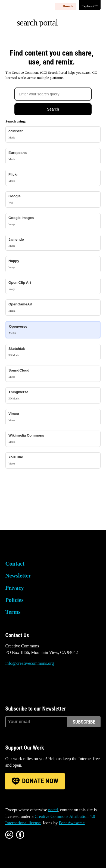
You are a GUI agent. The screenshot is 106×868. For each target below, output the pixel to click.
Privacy (14, 588)
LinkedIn (54, 684)
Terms (13, 612)
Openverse (53, 330)
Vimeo (53, 417)
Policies (14, 600)
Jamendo (53, 243)
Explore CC (90, 6)
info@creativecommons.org (29, 663)
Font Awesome (72, 823)
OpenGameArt (53, 307)
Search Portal (37, 22)
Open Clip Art (53, 286)
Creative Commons (31, 548)
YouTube (53, 460)
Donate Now (40, 781)
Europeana (53, 156)
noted (53, 810)
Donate (68, 6)
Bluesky (9, 684)
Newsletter (18, 575)
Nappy (53, 264)
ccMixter (53, 134)
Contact (15, 564)
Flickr (53, 178)
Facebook (39, 684)
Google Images (53, 221)
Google (53, 199)
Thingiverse (53, 395)
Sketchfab (53, 352)
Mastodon (24, 684)
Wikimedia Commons (53, 439)
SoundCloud (53, 374)
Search (53, 109)
